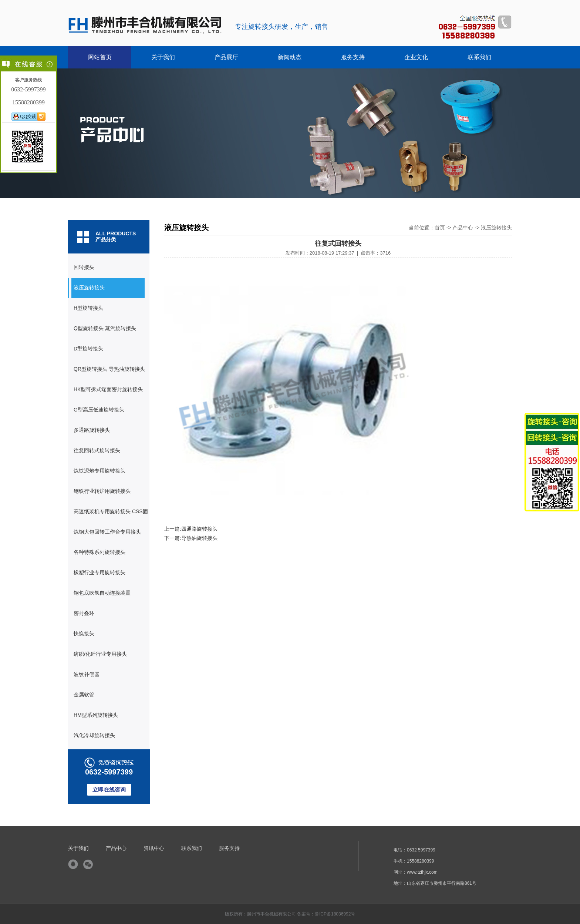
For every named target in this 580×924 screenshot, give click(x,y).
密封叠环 (84, 613)
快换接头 (84, 634)
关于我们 (163, 57)
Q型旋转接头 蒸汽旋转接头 (105, 328)
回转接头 (84, 267)
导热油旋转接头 (199, 538)
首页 (440, 228)
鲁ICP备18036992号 (335, 914)
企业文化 (416, 57)
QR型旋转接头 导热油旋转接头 (109, 369)
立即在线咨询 (109, 789)
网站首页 (100, 57)
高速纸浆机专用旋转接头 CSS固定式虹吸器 (108, 515)
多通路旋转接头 (92, 430)
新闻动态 (290, 57)
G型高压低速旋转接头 (99, 410)
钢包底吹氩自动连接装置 (102, 593)
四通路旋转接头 (199, 529)
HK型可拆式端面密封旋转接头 (108, 389)
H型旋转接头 (88, 308)
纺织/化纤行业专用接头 (100, 654)
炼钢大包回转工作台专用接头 (107, 532)
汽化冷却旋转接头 (94, 735)
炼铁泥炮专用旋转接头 (100, 471)
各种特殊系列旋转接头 (100, 552)
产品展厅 (226, 57)
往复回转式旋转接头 (97, 450)
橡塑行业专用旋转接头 (100, 572)
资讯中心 (154, 848)
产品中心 (463, 228)
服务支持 (353, 57)
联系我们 (479, 57)
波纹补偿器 (87, 674)
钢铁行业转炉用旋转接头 (102, 491)
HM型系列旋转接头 (96, 715)
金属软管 (84, 695)
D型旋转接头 (88, 349)
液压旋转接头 (89, 288)
